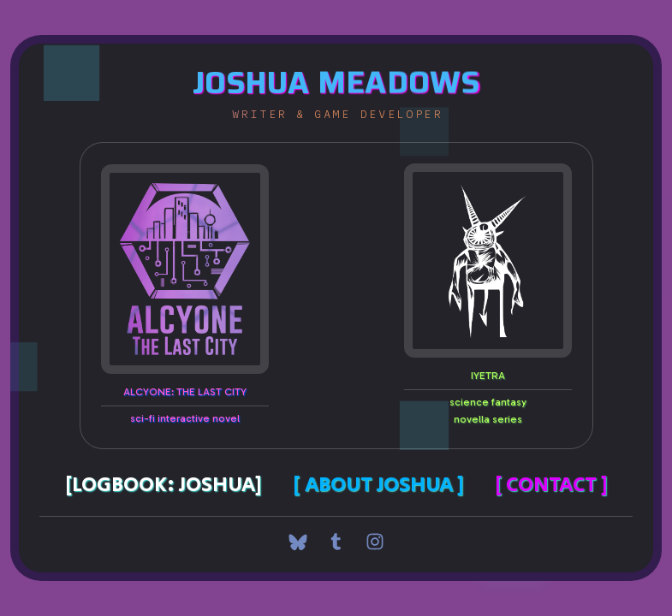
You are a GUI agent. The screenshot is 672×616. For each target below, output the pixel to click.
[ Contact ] (551, 485)
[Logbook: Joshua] (164, 485)
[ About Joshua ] (378, 485)
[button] (298, 542)
